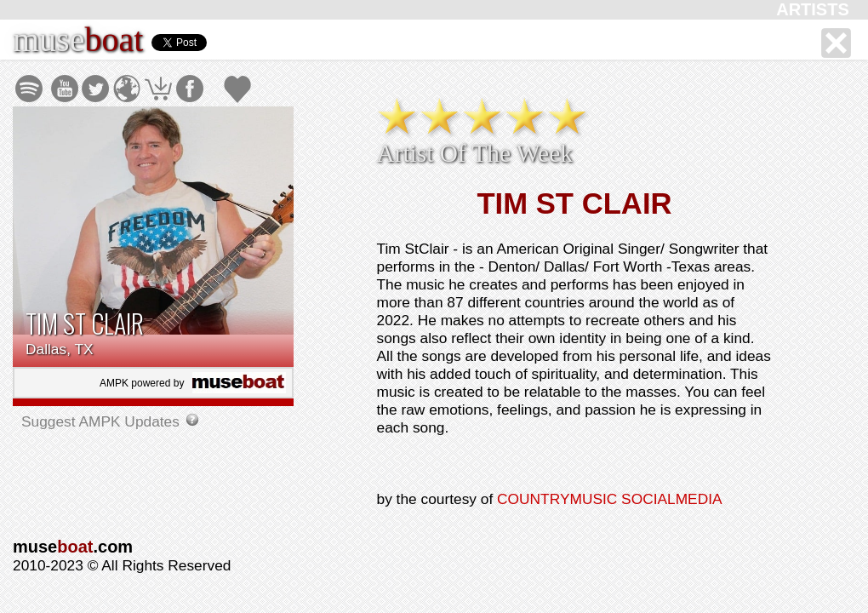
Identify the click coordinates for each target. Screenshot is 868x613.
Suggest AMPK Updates (103, 421)
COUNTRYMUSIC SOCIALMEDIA (609, 499)
